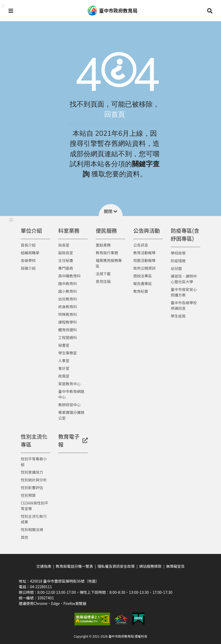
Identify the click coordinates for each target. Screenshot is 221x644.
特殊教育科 (68, 314)
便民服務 (106, 230)
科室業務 (69, 230)
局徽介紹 (28, 268)
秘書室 (64, 345)
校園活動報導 (144, 260)
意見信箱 (103, 281)
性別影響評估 (32, 488)
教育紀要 (141, 291)
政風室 (64, 376)
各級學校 (28, 260)
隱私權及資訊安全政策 (116, 566)
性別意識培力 (32, 472)
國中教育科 (68, 283)
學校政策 (178, 253)
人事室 (64, 361)
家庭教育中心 (69, 384)
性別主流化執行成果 (34, 519)
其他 (24, 537)
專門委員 (66, 268)
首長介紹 (28, 245)
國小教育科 (68, 291)
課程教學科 (68, 322)
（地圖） (92, 581)
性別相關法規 (32, 529)
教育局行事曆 (107, 253)
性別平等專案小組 (34, 462)
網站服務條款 (151, 566)
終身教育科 (68, 307)
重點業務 (103, 245)
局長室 (64, 245)
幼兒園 (176, 268)
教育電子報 (73, 440)
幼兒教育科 (68, 299)
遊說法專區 (143, 276)
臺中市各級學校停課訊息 (184, 305)
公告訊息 (141, 245)
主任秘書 (66, 260)
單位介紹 (31, 230)
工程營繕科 (68, 337)
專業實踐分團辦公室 (71, 415)
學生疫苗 (178, 316)
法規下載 (103, 274)
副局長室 (66, 253)
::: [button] (3, 5)
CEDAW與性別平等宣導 (34, 506)
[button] (11, 11)
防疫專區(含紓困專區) (185, 234)
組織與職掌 (30, 253)
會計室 (64, 368)
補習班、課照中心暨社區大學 (184, 279)
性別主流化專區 (34, 440)
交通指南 (44, 566)
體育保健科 (68, 330)
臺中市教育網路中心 (71, 394)
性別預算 (28, 495)
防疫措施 (178, 261)
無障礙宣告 (176, 566)
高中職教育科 (69, 276)
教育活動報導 (144, 253)
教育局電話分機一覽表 (74, 566)
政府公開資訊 (144, 268)
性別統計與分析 (34, 480)
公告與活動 (147, 230)
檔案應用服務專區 (109, 263)
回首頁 (115, 114)
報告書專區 (143, 283)
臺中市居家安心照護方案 (184, 292)
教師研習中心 (69, 405)
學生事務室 (68, 353)
